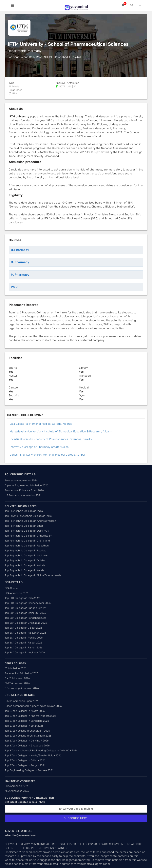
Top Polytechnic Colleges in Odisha (25, 560)
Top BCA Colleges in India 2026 (22, 598)
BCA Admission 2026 (17, 593)
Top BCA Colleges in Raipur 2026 (23, 643)
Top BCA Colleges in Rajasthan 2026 (25, 633)
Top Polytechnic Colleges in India (24, 511)
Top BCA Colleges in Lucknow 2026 (25, 652)
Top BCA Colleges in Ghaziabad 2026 (26, 623)
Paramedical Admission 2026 (21, 673)
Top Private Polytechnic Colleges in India (28, 516)
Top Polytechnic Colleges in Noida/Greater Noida (33, 575)
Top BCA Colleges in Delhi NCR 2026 (25, 613)
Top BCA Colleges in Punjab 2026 (24, 638)
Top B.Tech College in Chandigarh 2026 (27, 731)
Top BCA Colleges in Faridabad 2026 (26, 618)
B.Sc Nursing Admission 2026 (22, 688)
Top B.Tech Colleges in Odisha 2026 (25, 760)
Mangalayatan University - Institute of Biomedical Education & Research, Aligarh (61, 432)
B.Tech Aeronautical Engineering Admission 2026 (33, 706)
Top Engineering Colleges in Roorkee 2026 (29, 770)
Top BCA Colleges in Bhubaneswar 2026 (28, 603)
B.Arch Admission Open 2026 (22, 701)
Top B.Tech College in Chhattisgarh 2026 (28, 736)
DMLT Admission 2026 (17, 678)
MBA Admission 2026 (17, 791)
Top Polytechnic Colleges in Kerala (24, 570)
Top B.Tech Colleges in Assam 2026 (25, 711)
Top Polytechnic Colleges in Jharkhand (27, 541)
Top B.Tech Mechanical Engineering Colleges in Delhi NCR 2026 (41, 750)
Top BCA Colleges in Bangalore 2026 (26, 608)
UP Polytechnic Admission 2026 (23, 495)
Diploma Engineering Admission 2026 (27, 485)
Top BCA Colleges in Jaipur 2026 (23, 628)
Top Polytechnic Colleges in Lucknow (26, 555)
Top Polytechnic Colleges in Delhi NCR (27, 531)
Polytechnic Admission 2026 (21, 480)
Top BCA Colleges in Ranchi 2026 (24, 648)
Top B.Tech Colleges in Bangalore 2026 (27, 721)
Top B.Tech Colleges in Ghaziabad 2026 (27, 746)
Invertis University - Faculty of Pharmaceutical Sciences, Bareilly (51, 439)
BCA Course (11, 588)
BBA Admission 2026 (17, 786)
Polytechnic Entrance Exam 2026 (24, 490)
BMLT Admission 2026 (17, 683)
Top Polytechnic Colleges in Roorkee (26, 551)
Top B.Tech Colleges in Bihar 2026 (24, 726)
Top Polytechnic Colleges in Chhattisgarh (29, 536)
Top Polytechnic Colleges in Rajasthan (27, 546)
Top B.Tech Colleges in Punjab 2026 (25, 765)
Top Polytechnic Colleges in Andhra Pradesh (30, 521)
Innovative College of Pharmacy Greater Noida (39, 447)
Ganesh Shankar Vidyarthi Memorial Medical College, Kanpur (47, 455)
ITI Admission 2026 (16, 668)
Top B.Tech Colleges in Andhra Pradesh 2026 (30, 716)
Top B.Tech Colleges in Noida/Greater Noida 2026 (33, 755)
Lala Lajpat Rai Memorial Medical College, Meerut (41, 424)
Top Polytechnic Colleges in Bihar (24, 526)
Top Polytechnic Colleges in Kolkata (25, 565)
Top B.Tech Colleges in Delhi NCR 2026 (27, 741)
